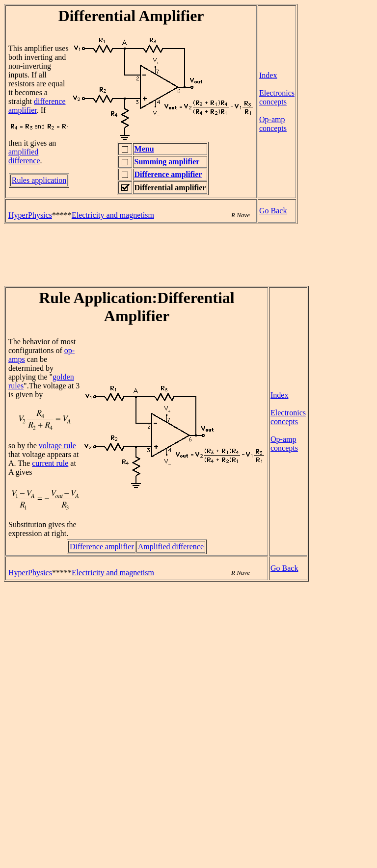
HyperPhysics (30, 215)
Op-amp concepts (273, 124)
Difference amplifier (168, 174)
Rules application (39, 180)
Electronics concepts (277, 97)
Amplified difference (171, 547)
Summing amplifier (167, 162)
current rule (50, 463)
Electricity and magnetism (113, 215)
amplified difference (24, 156)
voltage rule (57, 446)
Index (268, 75)
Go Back (273, 211)
